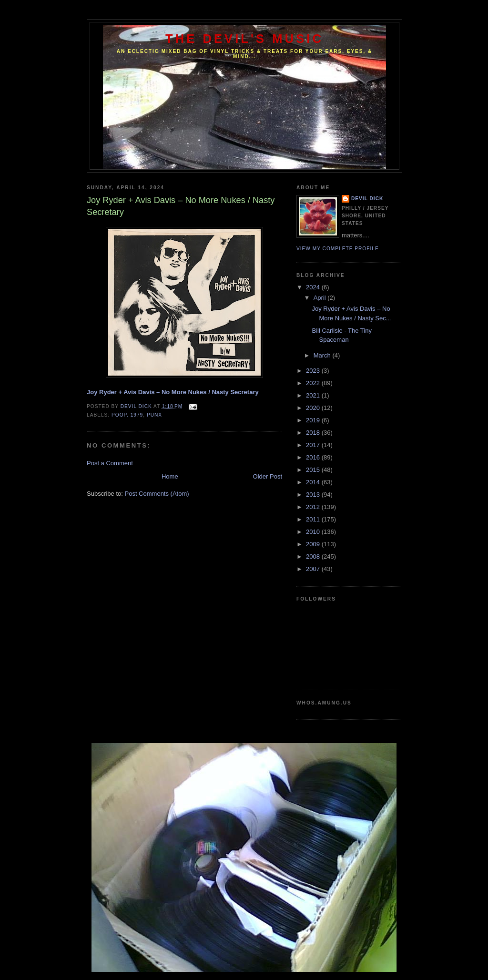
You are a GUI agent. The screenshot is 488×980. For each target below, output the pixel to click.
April (321, 298)
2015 (314, 470)
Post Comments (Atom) (157, 494)
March (323, 355)
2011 (314, 519)
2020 (314, 408)
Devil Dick (367, 199)
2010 (314, 532)
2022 (314, 383)
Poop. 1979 (127, 415)
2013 (314, 495)
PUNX (154, 415)
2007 (314, 569)
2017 (314, 445)
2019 (314, 420)
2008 (314, 556)
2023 (314, 371)
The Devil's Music (244, 39)
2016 (314, 457)
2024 (314, 287)
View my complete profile (338, 249)
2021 (314, 395)
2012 (314, 507)
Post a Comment (110, 463)
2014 (314, 482)
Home (170, 476)
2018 (314, 433)
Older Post (268, 476)
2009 (314, 544)
